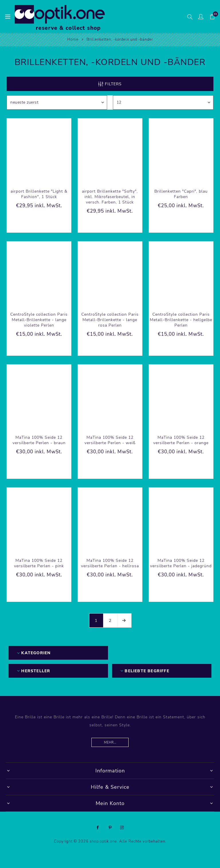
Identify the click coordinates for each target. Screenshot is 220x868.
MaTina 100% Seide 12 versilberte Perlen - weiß (110, 440)
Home (73, 39)
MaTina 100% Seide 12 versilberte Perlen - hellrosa (110, 563)
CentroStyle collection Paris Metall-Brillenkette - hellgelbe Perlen (181, 320)
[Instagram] (122, 828)
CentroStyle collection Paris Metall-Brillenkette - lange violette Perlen (39, 320)
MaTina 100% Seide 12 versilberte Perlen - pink (39, 563)
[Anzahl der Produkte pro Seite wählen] (163, 102)
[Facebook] (98, 828)
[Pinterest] (110, 828)
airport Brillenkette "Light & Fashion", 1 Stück (39, 194)
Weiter (124, 620)
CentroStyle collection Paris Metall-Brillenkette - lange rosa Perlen (110, 320)
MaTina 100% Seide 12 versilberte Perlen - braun (39, 440)
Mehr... (110, 743)
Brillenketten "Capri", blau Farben (181, 194)
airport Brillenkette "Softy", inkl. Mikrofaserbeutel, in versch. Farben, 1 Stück (110, 197)
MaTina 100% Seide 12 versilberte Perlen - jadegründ (181, 563)
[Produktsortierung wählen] (57, 102)
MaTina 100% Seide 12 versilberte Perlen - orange (181, 440)
